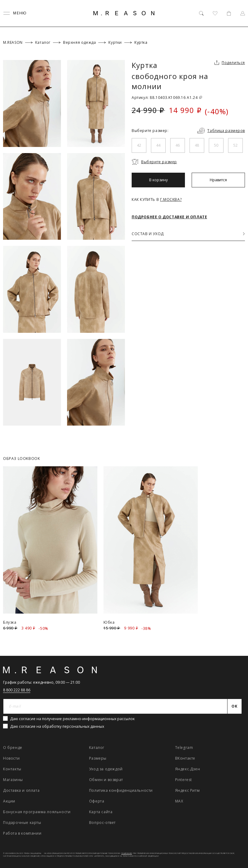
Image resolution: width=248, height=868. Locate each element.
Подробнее (127, 853)
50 (216, 145)
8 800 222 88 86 (17, 690)
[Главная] (124, 13)
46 (178, 145)
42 (139, 145)
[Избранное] (215, 13)
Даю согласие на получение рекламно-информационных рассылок (72, 719)
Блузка (10, 622)
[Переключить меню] (15, 13)
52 (235, 145)
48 (197, 145)
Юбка (109, 622)
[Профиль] (243, 13)
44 (158, 145)
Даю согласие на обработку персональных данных (57, 726)
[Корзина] (229, 13)
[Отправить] (235, 706)
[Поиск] (201, 13)
